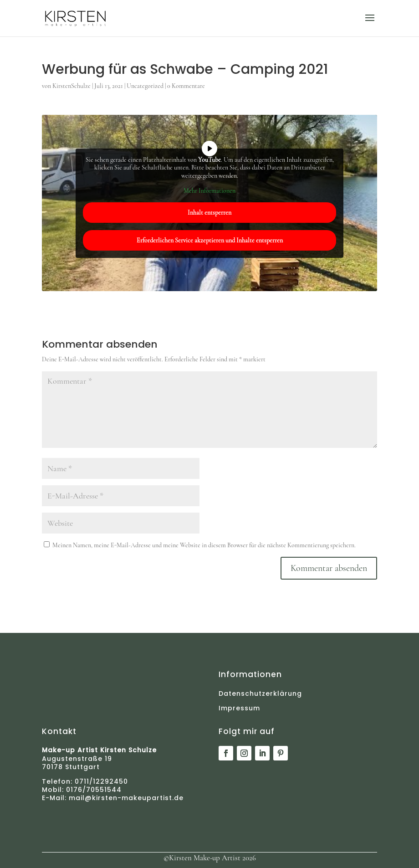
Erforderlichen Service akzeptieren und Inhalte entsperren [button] (210, 240)
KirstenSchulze (72, 86)
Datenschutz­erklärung (260, 693)
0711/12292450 (101, 781)
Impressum (239, 708)
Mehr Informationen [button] (209, 191)
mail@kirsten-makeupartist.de (126, 798)
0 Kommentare (186, 86)
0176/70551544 (93, 790)
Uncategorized (145, 86)
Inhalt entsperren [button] (209, 212)
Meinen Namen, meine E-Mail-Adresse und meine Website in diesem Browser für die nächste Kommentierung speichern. (204, 545)
